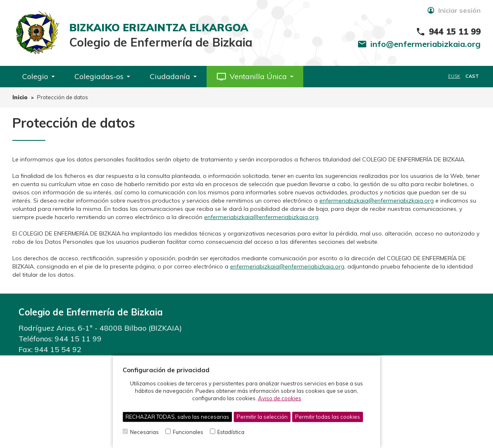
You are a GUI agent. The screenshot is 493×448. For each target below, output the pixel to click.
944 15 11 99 (78, 339)
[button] (255, 77)
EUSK (454, 76)
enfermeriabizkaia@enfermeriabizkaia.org (377, 201)
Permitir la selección (262, 417)
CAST (472, 76)
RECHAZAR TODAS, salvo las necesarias (177, 417)
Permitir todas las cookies (328, 417)
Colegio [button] (38, 76)
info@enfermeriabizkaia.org (426, 44)
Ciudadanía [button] (173, 76)
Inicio (20, 97)
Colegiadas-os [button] (102, 76)
